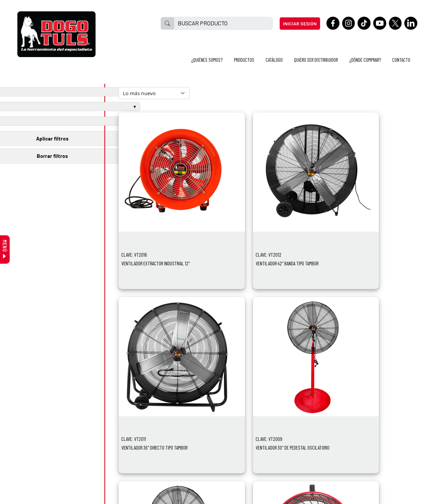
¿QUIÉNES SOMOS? (207, 60)
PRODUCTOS (244, 60)
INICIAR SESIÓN (300, 24)
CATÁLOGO (274, 60)
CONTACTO (401, 60)
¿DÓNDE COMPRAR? (365, 60)
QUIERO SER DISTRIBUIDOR (316, 60)
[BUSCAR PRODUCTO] (223, 23)
